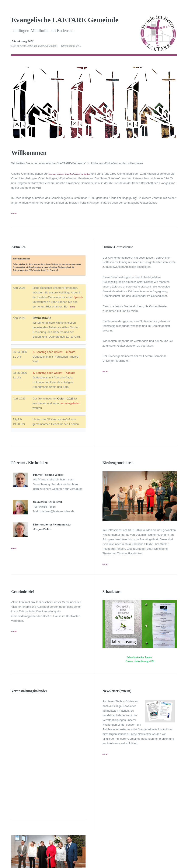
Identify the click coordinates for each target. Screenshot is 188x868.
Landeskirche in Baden (78, 174)
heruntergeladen (70, 403)
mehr (14, 213)
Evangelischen (57, 174)
